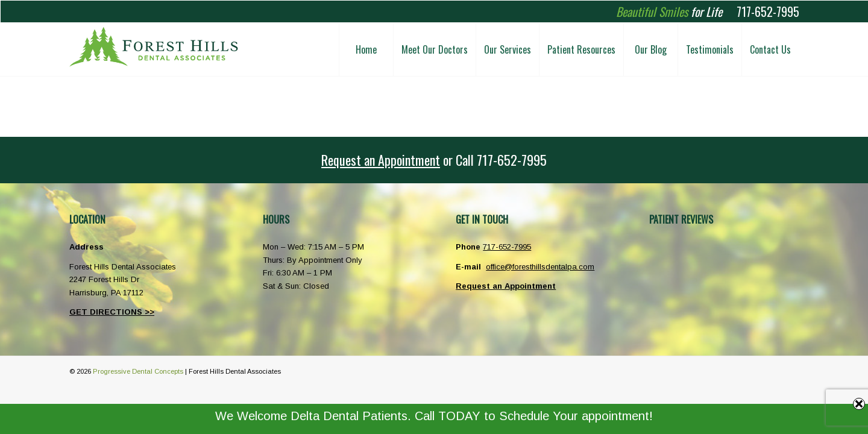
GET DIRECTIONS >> (112, 312)
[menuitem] (366, 49)
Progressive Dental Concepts (138, 371)
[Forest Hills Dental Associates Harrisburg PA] (154, 49)
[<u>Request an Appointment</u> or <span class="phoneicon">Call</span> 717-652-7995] (434, 160)
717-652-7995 (768, 11)
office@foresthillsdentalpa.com (540, 267)
